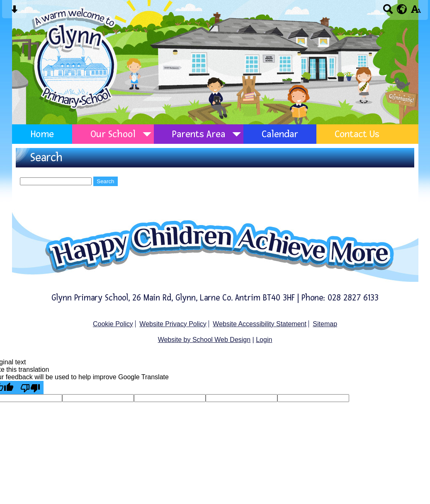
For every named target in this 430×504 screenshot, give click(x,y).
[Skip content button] (14, 12)
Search (105, 181)
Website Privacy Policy (173, 324)
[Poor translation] (30, 388)
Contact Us (357, 134)
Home (42, 134)
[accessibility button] (416, 12)
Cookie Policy (113, 324)
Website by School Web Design (204, 340)
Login (264, 340)
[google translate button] (402, 9)
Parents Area (199, 134)
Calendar (280, 134)
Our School (113, 134)
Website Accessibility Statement (260, 324)
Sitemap (325, 324)
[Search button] (388, 12)
